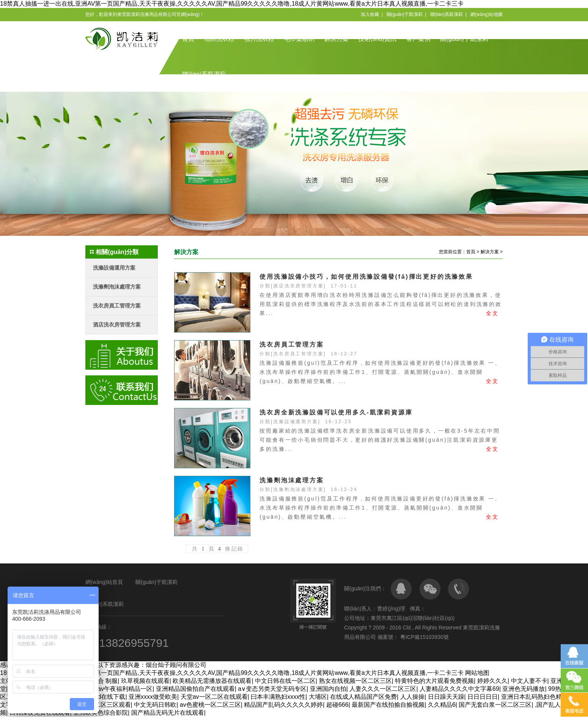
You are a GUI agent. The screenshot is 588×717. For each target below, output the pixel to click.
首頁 (188, 39)
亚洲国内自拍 (328, 689)
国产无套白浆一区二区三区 (495, 705)
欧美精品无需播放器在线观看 (212, 681)
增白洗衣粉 (219, 39)
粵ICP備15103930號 (424, 637)
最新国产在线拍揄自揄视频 (388, 705)
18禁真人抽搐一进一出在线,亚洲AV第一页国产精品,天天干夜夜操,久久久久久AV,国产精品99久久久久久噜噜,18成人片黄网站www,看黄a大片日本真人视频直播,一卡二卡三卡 (232, 4)
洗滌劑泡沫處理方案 (117, 287)
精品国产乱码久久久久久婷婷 (283, 705)
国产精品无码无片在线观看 (168, 713)
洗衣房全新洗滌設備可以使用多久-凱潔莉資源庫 (336, 412)
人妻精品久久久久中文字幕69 (459, 689)
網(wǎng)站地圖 (487, 14)
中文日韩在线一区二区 (285, 681)
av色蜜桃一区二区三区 (210, 705)
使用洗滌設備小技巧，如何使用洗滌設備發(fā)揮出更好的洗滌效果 (366, 277)
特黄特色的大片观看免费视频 (434, 681)
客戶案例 (418, 39)
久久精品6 (442, 705)
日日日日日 (483, 697)
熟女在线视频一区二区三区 (355, 681)
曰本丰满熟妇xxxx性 (278, 697)
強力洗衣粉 (259, 39)
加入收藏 (370, 14)
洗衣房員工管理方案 (117, 306)
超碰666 (337, 705)
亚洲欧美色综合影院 (101, 713)
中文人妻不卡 (529, 681)
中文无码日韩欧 (155, 705)
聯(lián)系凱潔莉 (447, 14)
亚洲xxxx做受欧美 (153, 697)
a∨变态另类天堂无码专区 (272, 689)
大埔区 (318, 697)
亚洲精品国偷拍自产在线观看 (195, 689)
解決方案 (336, 39)
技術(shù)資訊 (377, 39)
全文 (492, 313)
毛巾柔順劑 (299, 39)
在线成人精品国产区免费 (363, 697)
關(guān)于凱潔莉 (405, 14)
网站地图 (477, 673)
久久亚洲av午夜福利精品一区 (113, 689)
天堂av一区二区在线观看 (214, 697)
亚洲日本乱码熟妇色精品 (535, 697)
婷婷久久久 (492, 681)
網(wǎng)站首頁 (104, 582)
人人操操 (412, 697)
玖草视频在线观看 (145, 681)
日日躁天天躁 (446, 697)
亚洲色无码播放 (524, 689)
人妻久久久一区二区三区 (383, 689)
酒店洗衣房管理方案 (117, 325)
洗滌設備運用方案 (114, 268)
